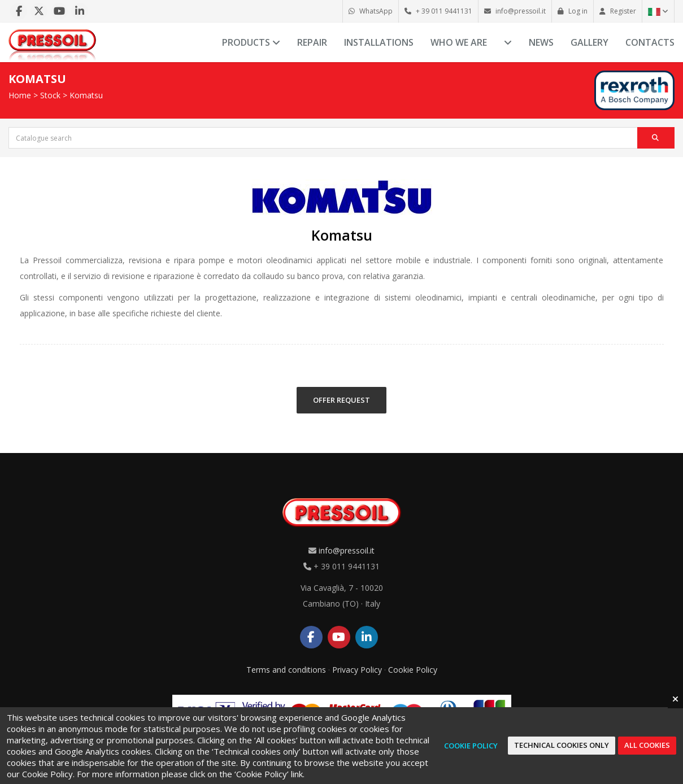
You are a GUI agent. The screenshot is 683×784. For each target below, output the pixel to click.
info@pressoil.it (347, 550)
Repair (312, 42)
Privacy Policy (357, 670)
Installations (379, 42)
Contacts (650, 42)
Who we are (459, 42)
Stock (50, 95)
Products (251, 42)
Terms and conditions (286, 670)
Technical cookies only (562, 745)
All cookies (647, 745)
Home (20, 95)
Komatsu (86, 95)
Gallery (590, 42)
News (541, 42)
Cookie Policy (413, 670)
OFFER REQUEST (341, 400)
